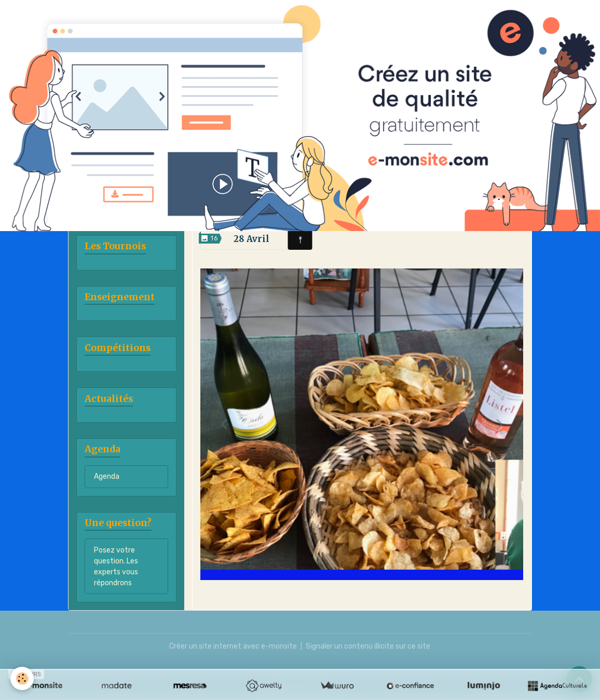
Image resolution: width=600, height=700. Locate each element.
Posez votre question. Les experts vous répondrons (116, 567)
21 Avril (472, 208)
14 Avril (362, 208)
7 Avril (252, 208)
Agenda (107, 476)
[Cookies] (22, 678)
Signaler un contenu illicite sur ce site (368, 646)
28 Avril (251, 239)
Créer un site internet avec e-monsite (233, 646)
